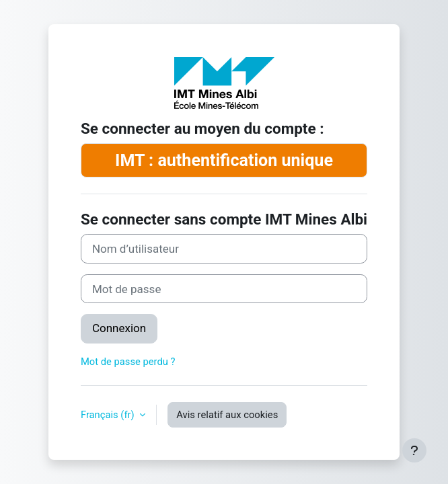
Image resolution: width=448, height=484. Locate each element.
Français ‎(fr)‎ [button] (109, 415)
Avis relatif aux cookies (227, 415)
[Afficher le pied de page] (414, 450)
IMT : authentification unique (224, 160)
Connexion (119, 328)
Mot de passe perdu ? (128, 362)
